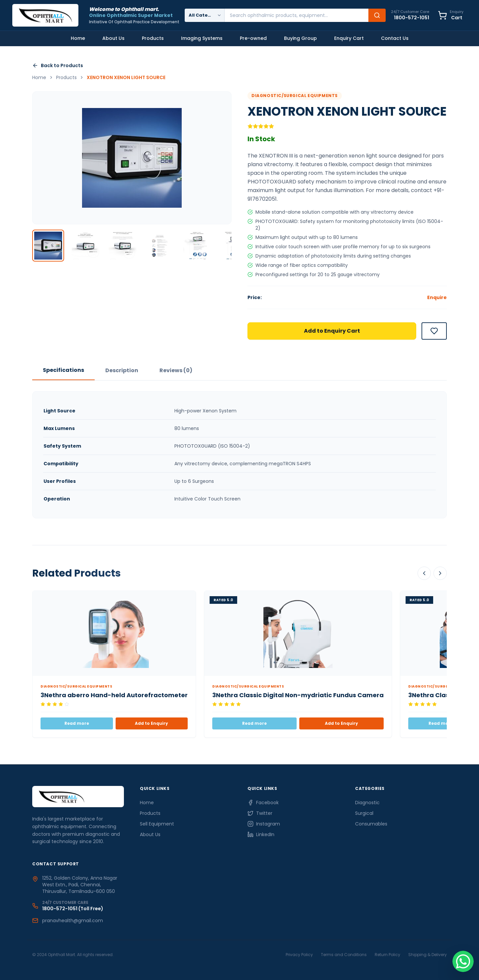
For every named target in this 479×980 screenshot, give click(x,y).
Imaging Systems (202, 38)
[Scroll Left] (424, 573)
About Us (113, 38)
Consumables (371, 824)
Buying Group (300, 38)
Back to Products (58, 65)
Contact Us (395, 38)
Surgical (364, 813)
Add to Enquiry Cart (332, 331)
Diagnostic (367, 803)
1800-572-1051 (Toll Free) (73, 909)
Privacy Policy (299, 955)
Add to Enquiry (151, 723)
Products (153, 38)
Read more (77, 723)
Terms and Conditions (344, 955)
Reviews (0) (176, 370)
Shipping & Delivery (428, 955)
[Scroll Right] (440, 573)
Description (122, 370)
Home (78, 38)
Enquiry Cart (349, 38)
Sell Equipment (157, 824)
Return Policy (387, 955)
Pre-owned (253, 38)
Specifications (63, 370)
